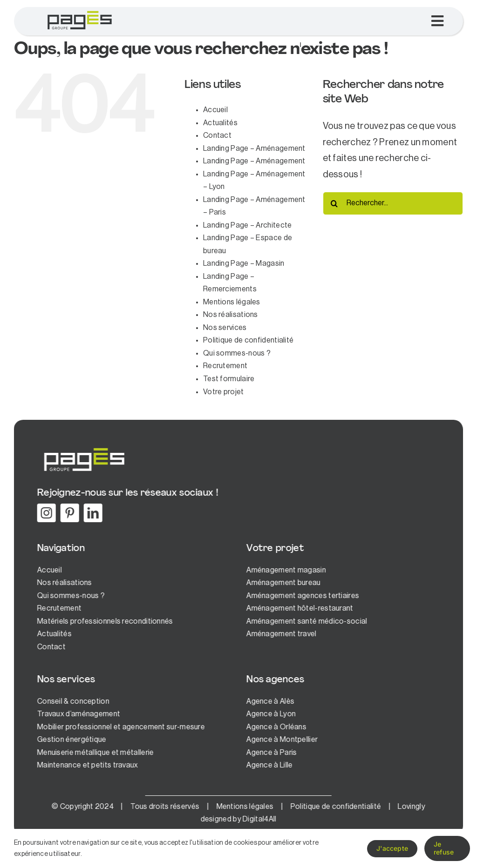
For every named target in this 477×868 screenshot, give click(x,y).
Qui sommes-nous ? (237, 353)
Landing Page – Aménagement (254, 148)
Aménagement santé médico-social (305, 621)
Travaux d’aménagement (77, 714)
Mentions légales (232, 302)
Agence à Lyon (270, 714)
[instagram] (45, 513)
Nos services (225, 328)
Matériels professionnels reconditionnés (104, 621)
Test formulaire (229, 379)
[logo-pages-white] (82, 448)
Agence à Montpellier (281, 740)
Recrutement (225, 366)
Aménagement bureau (282, 583)
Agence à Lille (268, 765)
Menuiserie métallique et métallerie (94, 753)
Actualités (220, 123)
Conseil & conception (72, 701)
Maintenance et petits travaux (86, 765)
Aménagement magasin (285, 570)
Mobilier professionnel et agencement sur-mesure (120, 727)
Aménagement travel (280, 634)
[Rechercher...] (393, 203)
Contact (217, 135)
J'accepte (392, 848)
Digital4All (258, 819)
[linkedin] (92, 513)
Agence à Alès (269, 701)
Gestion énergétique (71, 740)
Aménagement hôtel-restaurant (298, 608)
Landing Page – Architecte (248, 225)
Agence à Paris (270, 753)
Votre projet (224, 392)
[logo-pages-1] (79, 12)
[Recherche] (334, 203)
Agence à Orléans (275, 727)
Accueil (215, 110)
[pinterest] (68, 513)
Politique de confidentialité (248, 340)
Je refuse (444, 848)
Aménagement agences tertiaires (301, 596)
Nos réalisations (231, 315)
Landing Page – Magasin (244, 263)
